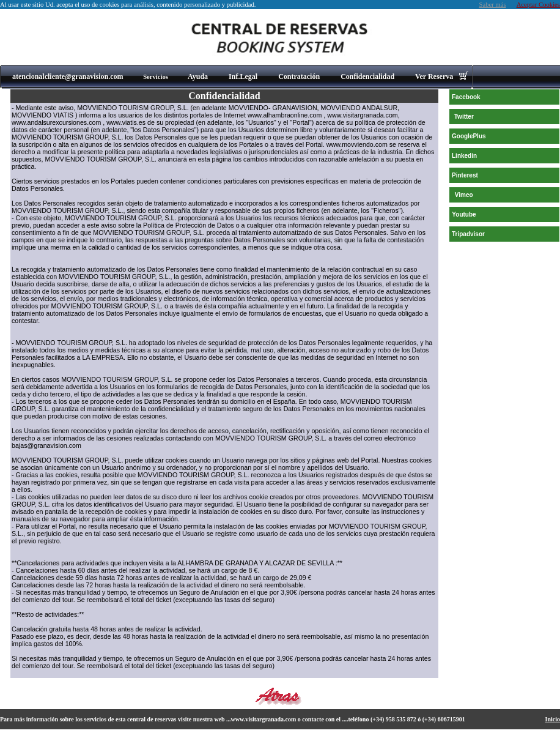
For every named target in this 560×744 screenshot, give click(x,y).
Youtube (464, 214)
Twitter (464, 117)
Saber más (493, 5)
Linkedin (464, 156)
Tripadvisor (468, 234)
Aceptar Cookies (538, 5)
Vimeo (464, 195)
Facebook (466, 97)
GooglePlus (469, 136)
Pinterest (465, 175)
